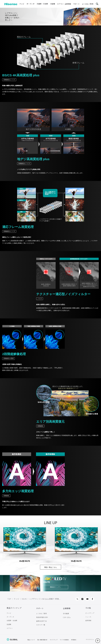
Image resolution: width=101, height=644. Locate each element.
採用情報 (88, 620)
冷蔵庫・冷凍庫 (42, 4)
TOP (9, 599)
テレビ (22, 4)
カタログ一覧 (41, 625)
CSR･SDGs (67, 617)
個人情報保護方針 (42, 640)
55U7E (24, 599)
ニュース (88, 617)
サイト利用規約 (64, 640)
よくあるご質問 (88, 4)
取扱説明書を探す (42, 617)
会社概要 (66, 613)
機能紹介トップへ (55, 587)
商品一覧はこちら (51, 567)
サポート (77, 4)
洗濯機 (53, 4)
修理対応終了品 (41, 621)
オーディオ (31, 4)
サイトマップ (54, 640)
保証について (31, 640)
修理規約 (74, 640)
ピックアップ (90, 613)
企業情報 (68, 4)
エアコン (60, 4)
